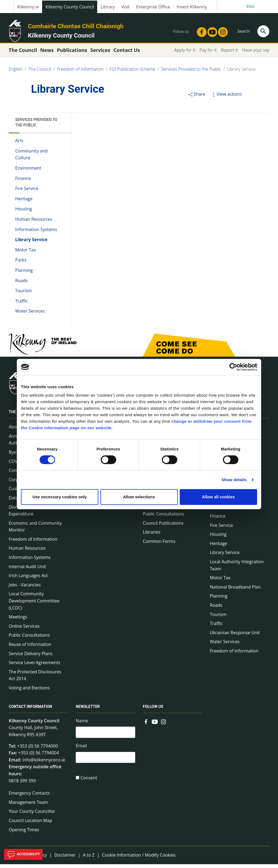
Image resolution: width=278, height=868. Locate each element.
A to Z (89, 859)
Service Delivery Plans (31, 657)
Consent (89, 783)
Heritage (24, 203)
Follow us (153, 710)
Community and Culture (31, 158)
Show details (234, 480)
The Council (40, 73)
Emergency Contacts (29, 797)
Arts (19, 144)
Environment (28, 172)
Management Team (28, 806)
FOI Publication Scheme (132, 73)
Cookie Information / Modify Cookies (139, 859)
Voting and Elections (29, 692)
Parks (21, 264)
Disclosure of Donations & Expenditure (35, 514)
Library (108, 7)
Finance (23, 182)
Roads (21, 284)
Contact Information (30, 710)
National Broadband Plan (235, 591)
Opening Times (24, 833)
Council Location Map (30, 824)
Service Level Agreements (34, 666)
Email (81, 750)
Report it (229, 54)
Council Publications (163, 527)
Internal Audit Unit (27, 570)
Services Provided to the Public (191, 73)
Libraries (152, 536)
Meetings (18, 621)
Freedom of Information (80, 73)
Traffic (22, 305)
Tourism (23, 294)
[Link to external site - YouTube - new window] (211, 30)
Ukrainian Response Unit (235, 636)
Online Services (24, 630)
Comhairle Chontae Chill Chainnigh (76, 26)
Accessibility (23, 854)
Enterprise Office (153, 7)
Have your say (256, 54)
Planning (24, 274)
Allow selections (139, 497)
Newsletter (88, 710)
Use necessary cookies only (59, 497)
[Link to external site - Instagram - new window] (221, 30)
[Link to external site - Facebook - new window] (200, 30)
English (16, 73)
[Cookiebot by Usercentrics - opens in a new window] (233, 367)
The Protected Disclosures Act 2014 (35, 679)
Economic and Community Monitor (35, 530)
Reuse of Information (30, 648)
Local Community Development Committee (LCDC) (34, 604)
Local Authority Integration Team (237, 569)
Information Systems (36, 233)
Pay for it (208, 54)
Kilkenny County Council (70, 7)
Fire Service (27, 192)
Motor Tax (26, 254)
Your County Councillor (32, 815)
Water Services (30, 315)
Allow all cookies (218, 497)
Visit (126, 7)
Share (196, 98)
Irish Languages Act (28, 579)
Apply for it (185, 54)
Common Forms (159, 545)
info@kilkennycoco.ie (44, 764)
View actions (226, 98)
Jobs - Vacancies (25, 589)
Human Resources (34, 223)
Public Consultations (29, 639)
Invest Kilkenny (192, 7)
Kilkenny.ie (28, 7)
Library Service (241, 73)
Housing (23, 213)
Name (82, 724)
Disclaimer (65, 859)
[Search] (263, 31)
